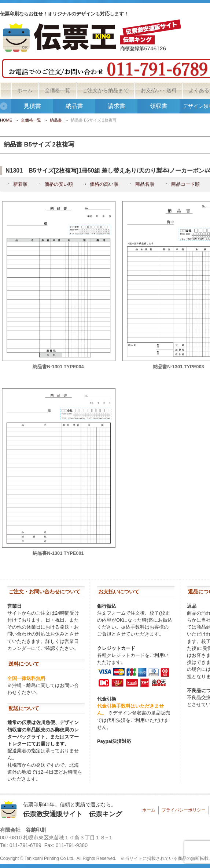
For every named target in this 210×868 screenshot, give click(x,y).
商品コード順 (185, 184)
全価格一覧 (58, 90)
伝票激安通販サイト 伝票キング (73, 814)
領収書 (159, 106)
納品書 (74, 106)
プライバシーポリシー (184, 810)
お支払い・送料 (159, 90)
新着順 (20, 184)
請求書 (117, 106)
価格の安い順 (59, 184)
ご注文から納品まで (106, 90)
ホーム (25, 90)
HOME (6, 120)
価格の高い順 (104, 184)
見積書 (32, 106)
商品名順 (145, 184)
